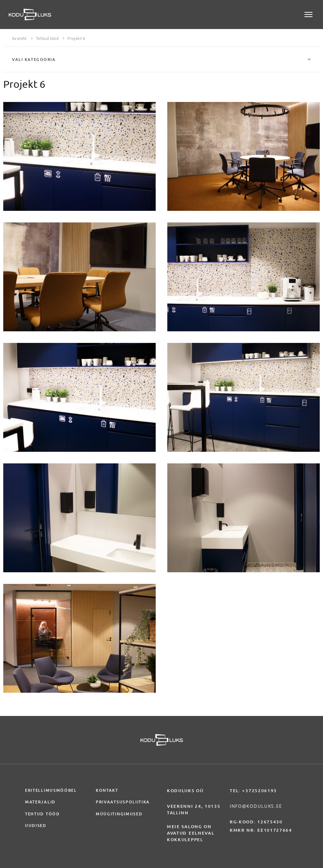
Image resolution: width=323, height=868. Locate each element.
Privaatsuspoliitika (123, 802)
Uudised (36, 826)
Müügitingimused (119, 814)
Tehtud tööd (47, 38)
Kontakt (107, 790)
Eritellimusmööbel (51, 790)
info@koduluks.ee (256, 806)
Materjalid (40, 802)
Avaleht (19, 38)
